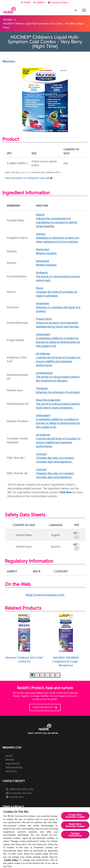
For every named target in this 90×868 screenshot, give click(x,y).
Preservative (60, 323)
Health (25, 2)
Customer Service (20, 793)
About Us (11, 771)
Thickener (60, 390)
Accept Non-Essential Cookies (75, 816)
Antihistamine (60, 377)
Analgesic (60, 277)
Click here (65, 492)
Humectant (60, 251)
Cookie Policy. (11, 860)
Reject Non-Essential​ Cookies (75, 825)
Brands (10, 760)
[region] (45, 838)
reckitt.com (17, 797)
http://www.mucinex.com (45, 595)
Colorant (60, 458)
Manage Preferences (75, 835)
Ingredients (13, 763)
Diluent (60, 221)
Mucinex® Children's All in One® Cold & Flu (24, 639)
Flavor (60, 292)
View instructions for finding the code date (29, 178)
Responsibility (14, 767)
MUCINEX (8, 20)
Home (9, 756)
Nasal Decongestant (60, 404)
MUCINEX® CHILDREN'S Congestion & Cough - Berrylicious (66, 641)
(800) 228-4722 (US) (21, 789)
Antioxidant (60, 340)
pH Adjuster (60, 360)
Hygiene (39, 2)
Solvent (60, 238)
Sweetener (60, 307)
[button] (32, 675)
